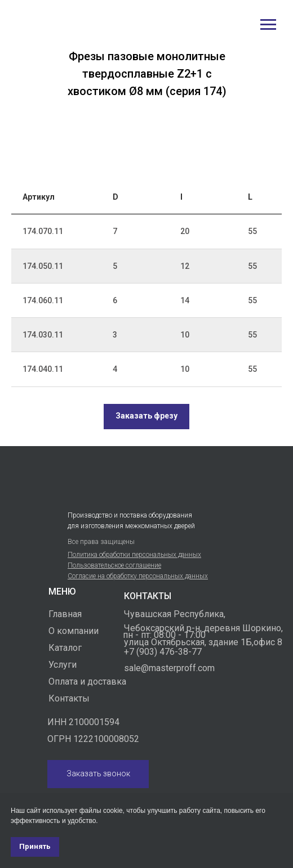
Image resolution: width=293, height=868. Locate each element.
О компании (74, 631)
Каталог (65, 648)
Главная (65, 614)
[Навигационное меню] (268, 25)
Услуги (63, 665)
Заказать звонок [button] (98, 773)
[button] (146, 417)
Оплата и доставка (87, 682)
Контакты (69, 698)
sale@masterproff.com (169, 668)
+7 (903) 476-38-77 (163, 652)
